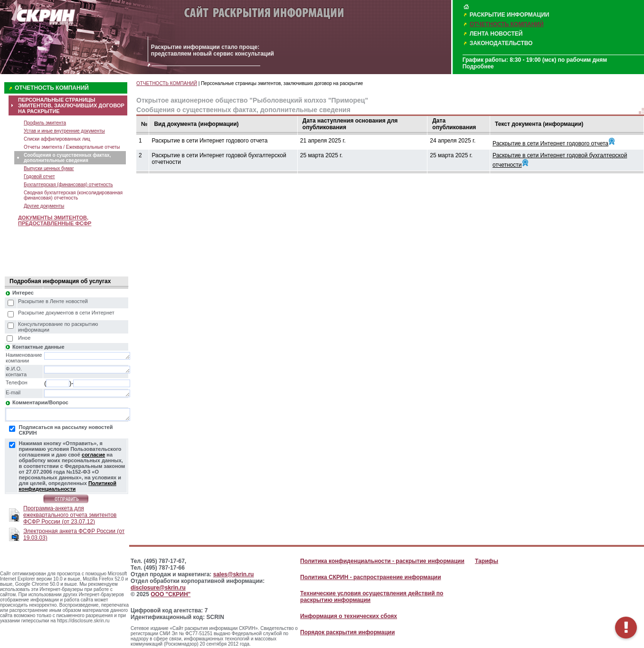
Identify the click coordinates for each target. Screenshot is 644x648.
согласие (93, 455)
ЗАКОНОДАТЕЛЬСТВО (501, 43)
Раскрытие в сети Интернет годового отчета (550, 143)
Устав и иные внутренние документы (64, 131)
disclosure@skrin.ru (158, 588)
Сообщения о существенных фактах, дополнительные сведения (67, 158)
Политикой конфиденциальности (68, 486)
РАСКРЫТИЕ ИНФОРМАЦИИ (510, 15)
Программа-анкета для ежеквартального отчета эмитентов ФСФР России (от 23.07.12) (70, 515)
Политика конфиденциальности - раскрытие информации (382, 561)
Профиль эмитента (45, 123)
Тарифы (487, 561)
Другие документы (44, 206)
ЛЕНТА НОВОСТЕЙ (496, 34)
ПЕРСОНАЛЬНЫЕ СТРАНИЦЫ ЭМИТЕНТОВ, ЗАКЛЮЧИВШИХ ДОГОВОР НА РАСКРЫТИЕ (71, 105)
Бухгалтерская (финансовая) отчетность (68, 185)
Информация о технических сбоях (349, 616)
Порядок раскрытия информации (347, 632)
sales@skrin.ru (234, 574)
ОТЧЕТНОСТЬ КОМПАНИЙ (507, 24)
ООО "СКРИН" (170, 594)
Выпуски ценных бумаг (49, 168)
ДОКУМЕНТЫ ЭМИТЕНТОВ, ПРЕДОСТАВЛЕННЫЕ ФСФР (55, 220)
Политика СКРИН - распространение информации (370, 577)
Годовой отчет (39, 176)
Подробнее (478, 67)
